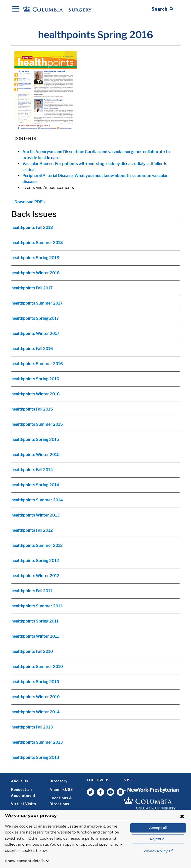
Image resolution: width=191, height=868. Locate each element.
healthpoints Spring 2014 (35, 485)
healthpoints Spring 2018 (35, 258)
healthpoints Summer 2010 (37, 667)
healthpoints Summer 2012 (37, 545)
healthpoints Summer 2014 (37, 500)
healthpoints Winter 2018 (36, 273)
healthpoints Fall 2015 (32, 409)
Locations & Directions (61, 801)
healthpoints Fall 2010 (32, 651)
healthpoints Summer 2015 (37, 424)
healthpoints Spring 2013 (35, 757)
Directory (59, 781)
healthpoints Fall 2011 (32, 591)
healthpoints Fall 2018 (32, 227)
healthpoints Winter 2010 (36, 697)
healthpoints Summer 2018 (37, 243)
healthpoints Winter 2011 (35, 636)
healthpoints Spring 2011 (35, 621)
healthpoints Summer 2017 (37, 303)
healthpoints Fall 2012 (32, 530)
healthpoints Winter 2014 (36, 712)
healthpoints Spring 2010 (35, 682)
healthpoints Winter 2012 (35, 576)
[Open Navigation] (16, 9)
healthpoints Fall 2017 (32, 288)
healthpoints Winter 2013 (36, 515)
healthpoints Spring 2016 (35, 379)
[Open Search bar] (162, 9)
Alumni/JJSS (61, 789)
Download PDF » (30, 202)
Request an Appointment (23, 792)
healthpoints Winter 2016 (36, 394)
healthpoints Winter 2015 (36, 455)
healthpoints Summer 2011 (37, 606)
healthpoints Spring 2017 (35, 318)
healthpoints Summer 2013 (37, 742)
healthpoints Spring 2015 (35, 439)
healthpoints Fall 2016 (32, 349)
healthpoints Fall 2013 (32, 727)
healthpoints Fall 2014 (32, 470)
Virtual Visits (24, 804)
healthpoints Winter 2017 (35, 333)
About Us (20, 781)
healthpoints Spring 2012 (35, 561)
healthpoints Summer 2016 (37, 364)
